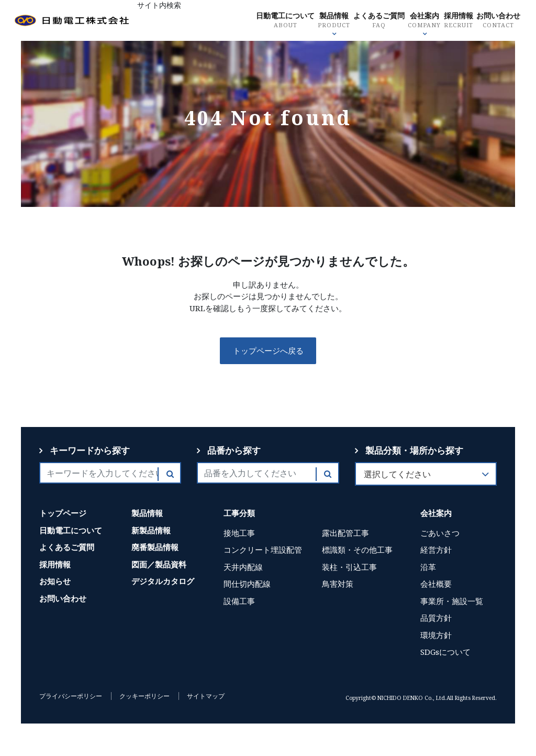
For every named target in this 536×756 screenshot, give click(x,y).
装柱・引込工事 (349, 567)
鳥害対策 (338, 584)
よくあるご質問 (365, 21)
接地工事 (239, 533)
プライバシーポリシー (71, 696)
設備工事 (239, 601)
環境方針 (436, 635)
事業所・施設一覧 (452, 601)
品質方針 (436, 618)
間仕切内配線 (247, 584)
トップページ (63, 513)
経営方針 (436, 550)
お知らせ (55, 581)
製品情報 (318, 21)
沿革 (428, 567)
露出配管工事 (345, 533)
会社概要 (436, 584)
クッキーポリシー (144, 696)
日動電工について (267, 21)
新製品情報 (151, 530)
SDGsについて (445, 652)
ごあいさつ (440, 533)
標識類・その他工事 (357, 550)
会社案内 (412, 21)
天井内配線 (243, 567)
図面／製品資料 (159, 564)
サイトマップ (206, 696)
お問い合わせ (490, 21)
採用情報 (448, 21)
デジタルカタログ (163, 581)
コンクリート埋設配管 (263, 550)
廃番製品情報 (155, 547)
